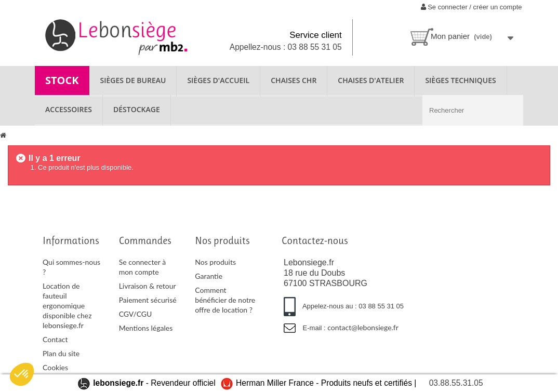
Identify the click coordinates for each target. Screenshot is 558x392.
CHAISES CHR (294, 80)
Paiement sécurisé (148, 300)
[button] (22, 374)
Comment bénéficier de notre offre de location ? (225, 300)
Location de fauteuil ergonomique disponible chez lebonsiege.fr (67, 306)
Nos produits (215, 262)
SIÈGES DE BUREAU (133, 80)
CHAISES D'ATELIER (371, 80)
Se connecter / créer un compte (471, 7)
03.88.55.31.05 (456, 383)
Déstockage (137, 109)
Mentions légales (146, 328)
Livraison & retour (148, 286)
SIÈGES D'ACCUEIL (218, 80)
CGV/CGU (136, 314)
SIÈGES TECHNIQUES (460, 80)
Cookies (55, 367)
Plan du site (61, 353)
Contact (55, 339)
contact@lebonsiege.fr (363, 327)
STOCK (62, 80)
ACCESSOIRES (69, 109)
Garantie (209, 276)
